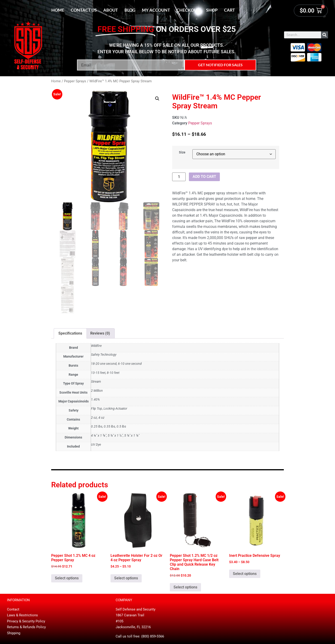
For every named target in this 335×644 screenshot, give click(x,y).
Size (182, 153)
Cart (229, 10)
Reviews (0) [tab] (100, 333)
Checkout (188, 10)
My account (156, 10)
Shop (212, 10)
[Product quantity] (179, 177)
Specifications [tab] (70, 333)
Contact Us (84, 10)
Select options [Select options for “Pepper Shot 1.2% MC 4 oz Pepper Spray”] (67, 578)
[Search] (325, 35)
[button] (157, 99)
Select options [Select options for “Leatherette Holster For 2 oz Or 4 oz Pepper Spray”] (126, 578)
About (111, 10)
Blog (130, 10)
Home (58, 10)
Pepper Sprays (75, 81)
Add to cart (204, 177)
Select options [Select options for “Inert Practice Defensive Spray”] (245, 574)
